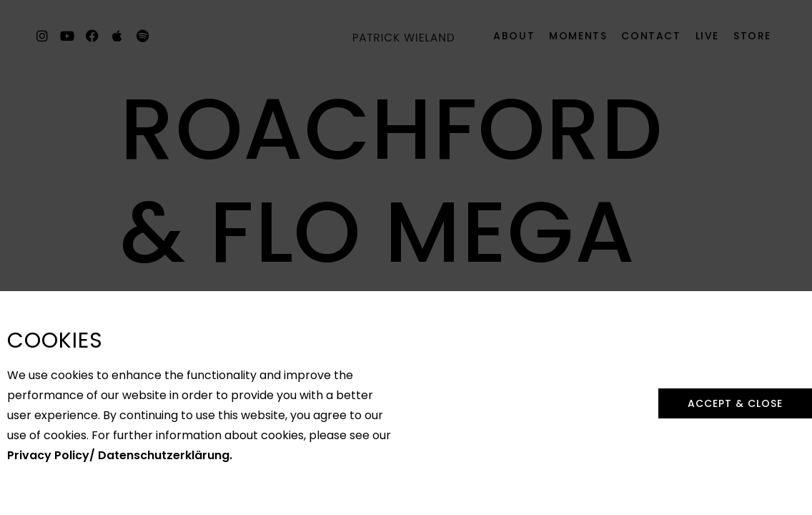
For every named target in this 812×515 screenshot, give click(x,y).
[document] (406, 257)
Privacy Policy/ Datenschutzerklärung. (120, 444)
